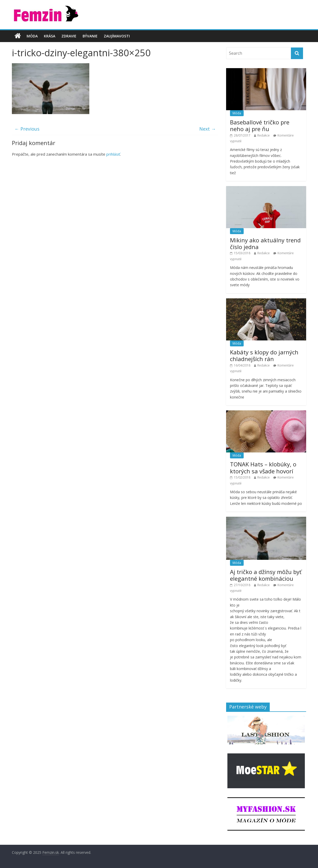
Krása (50, 36)
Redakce (264, 135)
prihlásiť (113, 154)
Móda (32, 36)
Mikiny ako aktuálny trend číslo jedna (265, 243)
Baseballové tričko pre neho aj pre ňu (260, 125)
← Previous (27, 129)
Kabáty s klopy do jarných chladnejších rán (264, 355)
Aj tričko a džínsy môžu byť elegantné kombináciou (266, 575)
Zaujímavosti (117, 36)
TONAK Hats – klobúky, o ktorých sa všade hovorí (263, 467)
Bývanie (90, 36)
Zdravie (69, 36)
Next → (208, 129)
